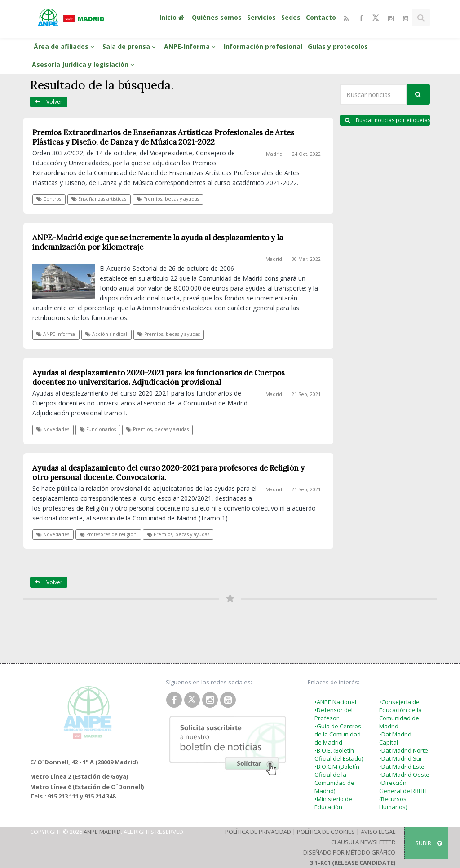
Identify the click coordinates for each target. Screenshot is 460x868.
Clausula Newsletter (363, 842)
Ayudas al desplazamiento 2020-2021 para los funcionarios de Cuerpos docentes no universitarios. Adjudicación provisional (159, 377)
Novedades (53, 429)
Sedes (291, 17)
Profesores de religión (108, 534)
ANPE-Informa (191, 46)
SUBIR (429, 843)
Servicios (261, 17)
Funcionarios (98, 429)
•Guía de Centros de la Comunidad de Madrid (338, 734)
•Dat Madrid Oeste (404, 775)
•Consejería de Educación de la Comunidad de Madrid (400, 714)
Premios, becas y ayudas (168, 199)
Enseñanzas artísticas (99, 199)
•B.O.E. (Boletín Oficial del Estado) (339, 754)
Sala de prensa (130, 46)
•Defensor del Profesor (334, 714)
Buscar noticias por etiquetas (387, 120)
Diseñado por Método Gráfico (349, 852)
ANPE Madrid (102, 832)
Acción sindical (106, 334)
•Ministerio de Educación (333, 803)
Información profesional (263, 46)
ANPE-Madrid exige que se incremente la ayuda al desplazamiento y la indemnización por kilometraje (158, 242)
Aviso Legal (378, 832)
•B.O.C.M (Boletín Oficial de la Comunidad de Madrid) (337, 779)
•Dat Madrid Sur (401, 758)
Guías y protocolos (338, 46)
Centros (49, 199)
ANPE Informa (56, 334)
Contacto (321, 17)
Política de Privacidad (258, 832)
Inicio (173, 17)
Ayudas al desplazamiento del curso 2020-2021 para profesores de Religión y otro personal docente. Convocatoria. (168, 473)
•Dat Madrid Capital (395, 738)
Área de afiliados (65, 46)
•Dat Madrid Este (402, 767)
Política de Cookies (326, 832)
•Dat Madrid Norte (404, 750)
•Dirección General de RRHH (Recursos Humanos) (403, 795)
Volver (49, 102)
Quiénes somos (217, 17)
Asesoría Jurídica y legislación (84, 64)
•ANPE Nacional (335, 702)
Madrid (274, 154)
